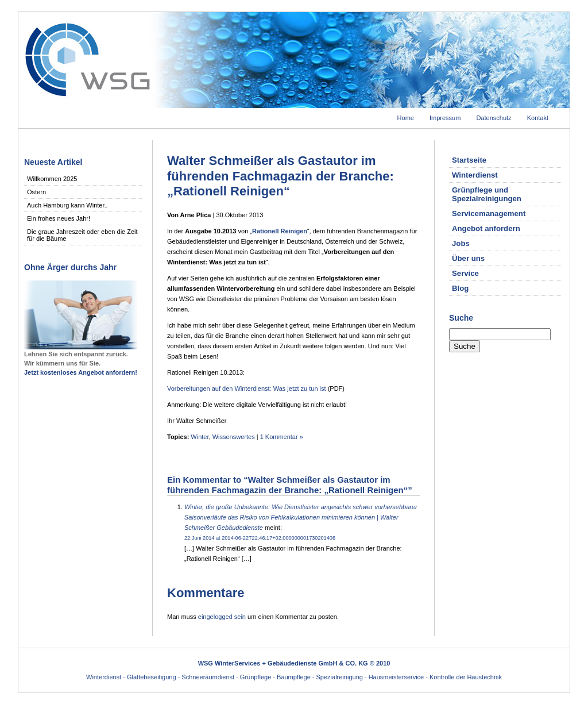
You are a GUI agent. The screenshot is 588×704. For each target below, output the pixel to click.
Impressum (445, 118)
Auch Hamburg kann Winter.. (67, 205)
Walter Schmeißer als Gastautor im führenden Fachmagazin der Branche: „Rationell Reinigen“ (281, 176)
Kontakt (538, 118)
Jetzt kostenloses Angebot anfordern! (81, 372)
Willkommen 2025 (52, 179)
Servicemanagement (489, 213)
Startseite (469, 160)
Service (465, 273)
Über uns (468, 258)
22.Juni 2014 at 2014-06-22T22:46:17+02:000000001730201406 (260, 538)
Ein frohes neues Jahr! (59, 218)
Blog (460, 288)
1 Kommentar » (282, 437)
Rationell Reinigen (280, 231)
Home (406, 118)
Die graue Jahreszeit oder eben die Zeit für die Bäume (82, 235)
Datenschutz (494, 118)
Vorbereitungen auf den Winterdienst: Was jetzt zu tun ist (247, 388)
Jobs (461, 243)
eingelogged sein (222, 617)
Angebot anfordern (486, 228)
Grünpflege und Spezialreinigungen (487, 194)
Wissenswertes (234, 437)
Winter (200, 437)
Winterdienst (475, 175)
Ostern (36, 192)
